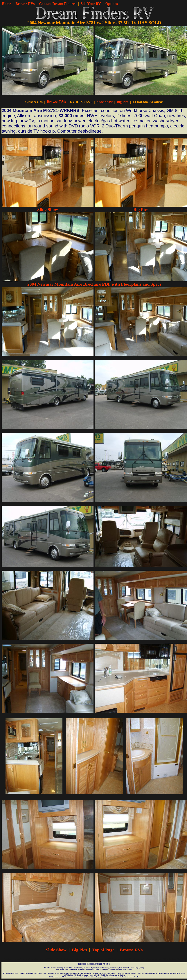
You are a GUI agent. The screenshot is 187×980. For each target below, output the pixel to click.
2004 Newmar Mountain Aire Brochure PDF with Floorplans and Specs (94, 284)
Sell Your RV (91, 4)
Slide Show (105, 102)
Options (112, 4)
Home (6, 4)
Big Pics (123, 102)
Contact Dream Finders (58, 4)
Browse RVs (25, 4)
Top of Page (103, 950)
